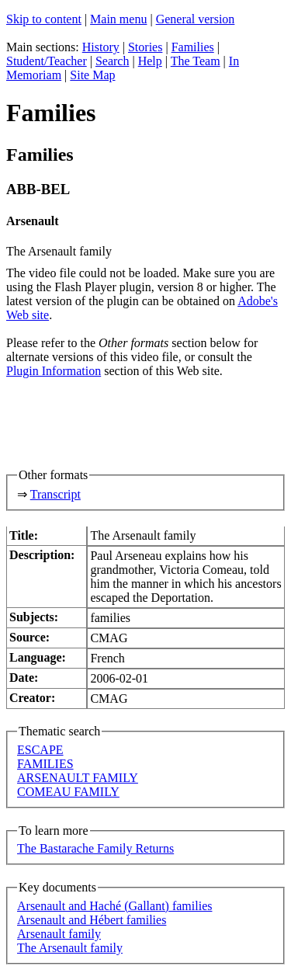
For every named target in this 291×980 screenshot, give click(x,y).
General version (196, 19)
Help (150, 61)
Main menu (118, 19)
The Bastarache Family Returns (95, 848)
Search (113, 61)
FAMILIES (45, 764)
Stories (145, 47)
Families (193, 47)
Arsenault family (59, 934)
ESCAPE (40, 750)
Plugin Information (54, 371)
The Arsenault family (70, 948)
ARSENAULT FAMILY (78, 778)
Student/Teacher (47, 61)
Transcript (55, 494)
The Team (196, 61)
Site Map (92, 75)
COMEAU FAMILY (68, 792)
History (101, 47)
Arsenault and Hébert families (92, 920)
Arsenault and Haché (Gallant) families (114, 906)
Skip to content (44, 19)
